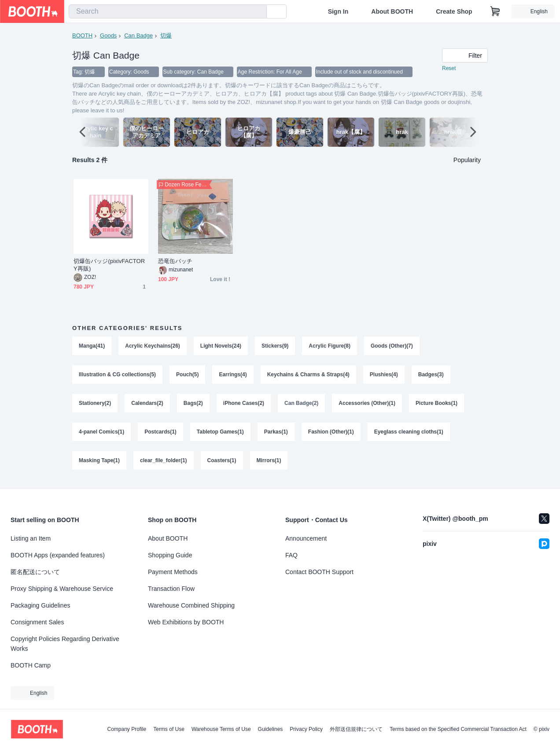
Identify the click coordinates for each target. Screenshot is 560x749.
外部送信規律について (356, 729)
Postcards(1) (160, 434)
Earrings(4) (233, 375)
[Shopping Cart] (495, 11)
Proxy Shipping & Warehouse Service (62, 589)
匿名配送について (35, 572)
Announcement (306, 538)
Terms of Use (169, 729)
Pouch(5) (187, 375)
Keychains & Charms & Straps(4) (308, 375)
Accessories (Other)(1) (367, 404)
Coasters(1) (222, 463)
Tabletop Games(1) (220, 434)
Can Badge (138, 35)
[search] (258, 12)
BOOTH (82, 35)
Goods (108, 35)
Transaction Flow (171, 589)
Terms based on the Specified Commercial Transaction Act (458, 729)
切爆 (166, 35)
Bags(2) (193, 404)
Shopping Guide (170, 555)
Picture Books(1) (437, 404)
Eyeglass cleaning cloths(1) (409, 434)
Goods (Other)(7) (392, 346)
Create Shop (454, 11)
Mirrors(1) (269, 463)
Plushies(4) (384, 375)
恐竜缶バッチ (175, 261)
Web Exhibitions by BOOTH (186, 622)
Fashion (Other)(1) (331, 434)
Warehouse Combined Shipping (191, 605)
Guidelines (271, 729)
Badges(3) (431, 375)
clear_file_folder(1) (164, 463)
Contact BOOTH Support (319, 572)
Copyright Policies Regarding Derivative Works (65, 644)
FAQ (291, 555)
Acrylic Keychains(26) (153, 346)
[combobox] (168, 11)
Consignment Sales (37, 622)
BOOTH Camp (31, 665)
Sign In (338, 11)
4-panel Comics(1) (101, 434)
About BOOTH (392, 11)
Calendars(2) (147, 404)
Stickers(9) (275, 346)
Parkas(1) (276, 434)
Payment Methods (173, 572)
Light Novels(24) (221, 346)
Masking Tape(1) (99, 463)
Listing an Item (31, 538)
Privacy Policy (306, 729)
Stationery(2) (95, 404)
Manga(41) (92, 346)
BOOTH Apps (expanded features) (58, 555)
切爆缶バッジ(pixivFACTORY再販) (109, 265)
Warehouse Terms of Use (221, 729)
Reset (449, 69)
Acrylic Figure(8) (330, 346)
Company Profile (127, 729)
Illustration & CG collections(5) (117, 375)
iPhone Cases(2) (244, 404)
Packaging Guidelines (40, 605)
